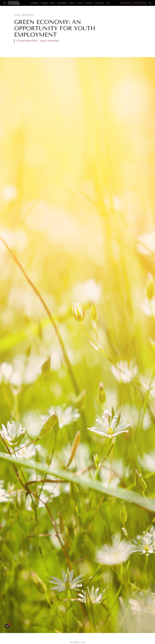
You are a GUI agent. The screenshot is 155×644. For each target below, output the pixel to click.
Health (72, 3)
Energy (52, 3)
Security (89, 3)
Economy (44, 3)
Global (17, 15)
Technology (99, 3)
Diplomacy (35, 3)
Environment (62, 3)
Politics (80, 3)
